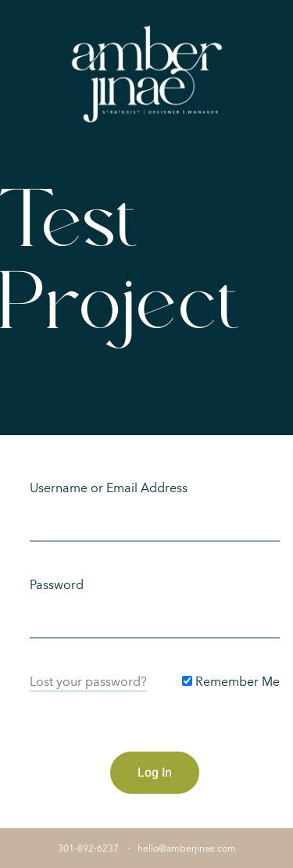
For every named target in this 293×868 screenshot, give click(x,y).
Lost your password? (88, 682)
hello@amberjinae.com (187, 848)
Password (57, 585)
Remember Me (231, 682)
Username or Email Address (109, 488)
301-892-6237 (88, 848)
